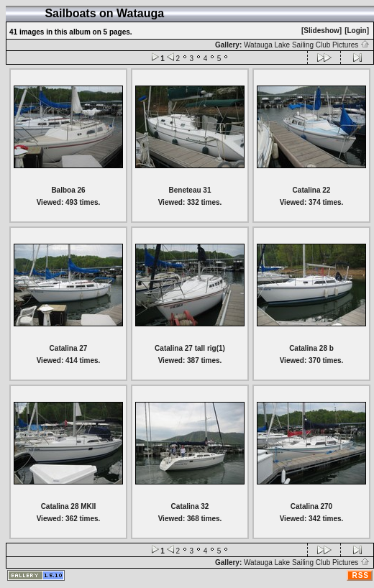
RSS (360, 575)
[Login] (357, 31)
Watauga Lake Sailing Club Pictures (307, 45)
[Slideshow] (321, 31)
